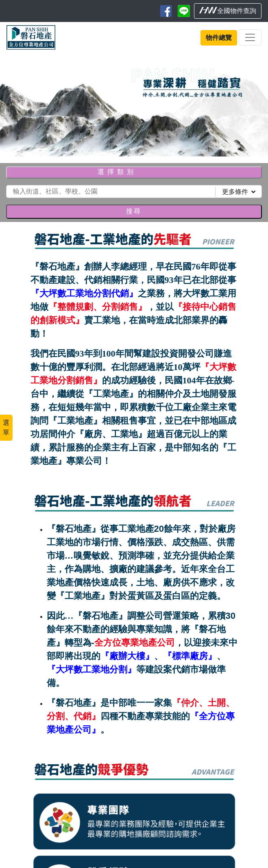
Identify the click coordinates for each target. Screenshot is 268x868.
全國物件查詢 (228, 11)
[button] (20, 105)
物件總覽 (219, 38)
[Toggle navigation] (250, 37)
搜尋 (134, 211)
